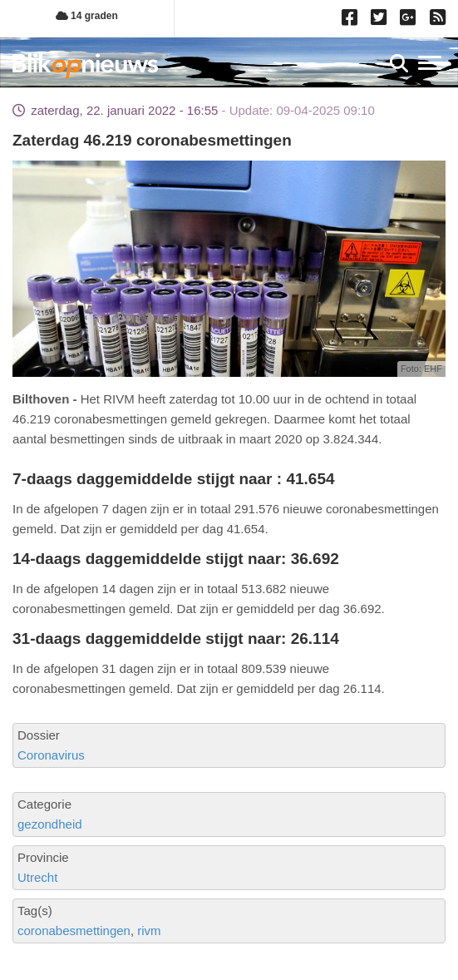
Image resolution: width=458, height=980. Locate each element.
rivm (149, 931)
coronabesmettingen (74, 931)
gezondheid (50, 824)
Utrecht (37, 877)
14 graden (87, 16)
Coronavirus (51, 755)
